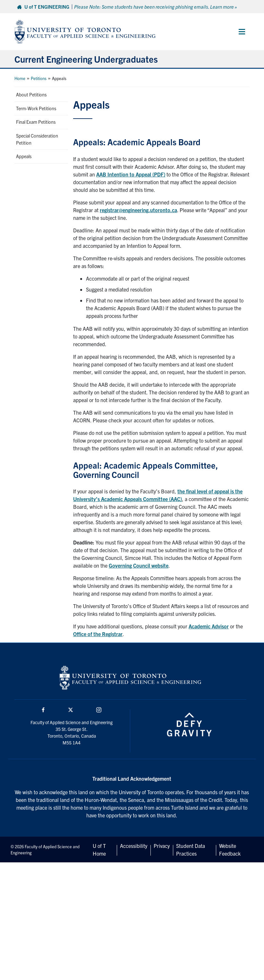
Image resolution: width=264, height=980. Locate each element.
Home (20, 78)
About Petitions (31, 94)
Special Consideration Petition (37, 139)
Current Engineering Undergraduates (86, 59)
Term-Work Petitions (36, 108)
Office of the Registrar (98, 634)
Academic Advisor (209, 626)
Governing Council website (139, 565)
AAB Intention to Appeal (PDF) (131, 174)
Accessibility (134, 846)
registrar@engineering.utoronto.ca (138, 210)
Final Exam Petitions (36, 122)
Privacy (162, 846)
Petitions (39, 78)
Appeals (24, 156)
